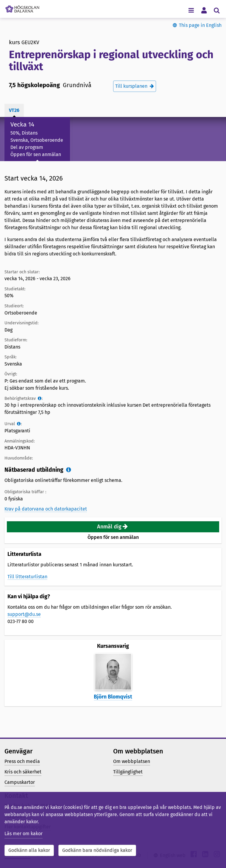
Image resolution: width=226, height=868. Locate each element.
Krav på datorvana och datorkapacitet (46, 509)
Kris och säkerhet (23, 772)
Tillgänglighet (128, 772)
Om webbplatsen (132, 761)
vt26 (14, 110)
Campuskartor (20, 782)
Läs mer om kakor (24, 834)
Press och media (22, 761)
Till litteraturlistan (27, 577)
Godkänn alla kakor (29, 850)
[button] (113, 527)
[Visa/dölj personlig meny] (204, 10)
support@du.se (24, 614)
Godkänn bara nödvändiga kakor (97, 850)
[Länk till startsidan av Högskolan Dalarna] (22, 7)
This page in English (200, 25)
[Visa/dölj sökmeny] (217, 10)
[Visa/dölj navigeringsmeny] (191, 10)
